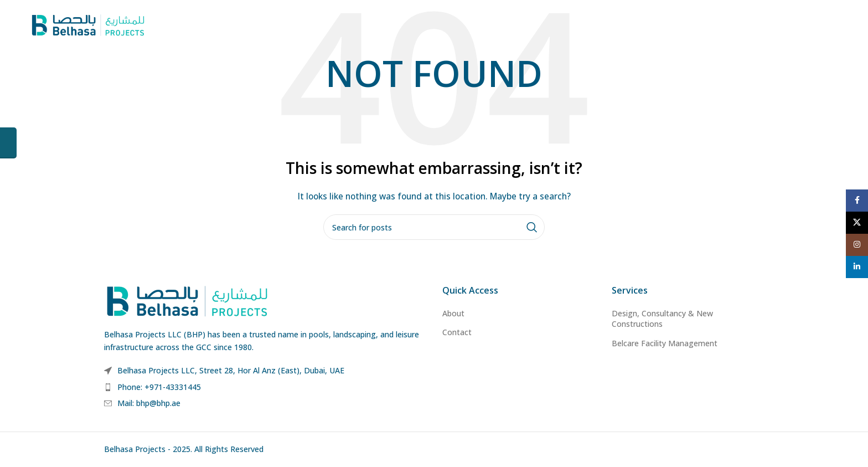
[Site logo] (88, 24)
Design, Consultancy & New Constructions (662, 319)
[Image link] (187, 300)
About (453, 313)
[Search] (434, 227)
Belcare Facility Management (665, 343)
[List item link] (265, 387)
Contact (457, 332)
